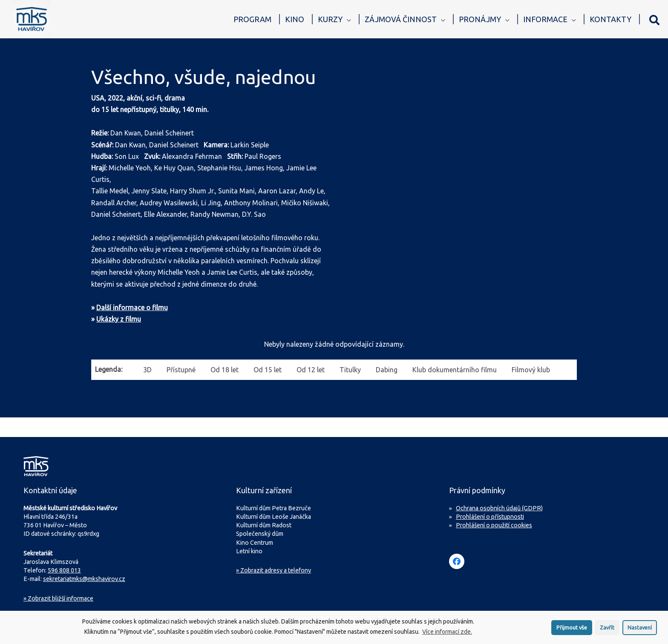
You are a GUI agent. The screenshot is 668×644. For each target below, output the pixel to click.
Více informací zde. (447, 635)
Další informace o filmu (132, 308)
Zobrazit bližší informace (58, 598)
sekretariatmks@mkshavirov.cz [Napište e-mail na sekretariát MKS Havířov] (84, 579)
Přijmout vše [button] (572, 630)
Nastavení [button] (640, 630)
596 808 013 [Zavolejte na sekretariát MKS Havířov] (64, 570)
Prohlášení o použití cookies (494, 525)
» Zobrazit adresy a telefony (274, 570)
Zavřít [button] (607, 630)
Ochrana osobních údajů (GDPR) (499, 508)
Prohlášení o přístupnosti (490, 517)
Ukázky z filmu (119, 319)
